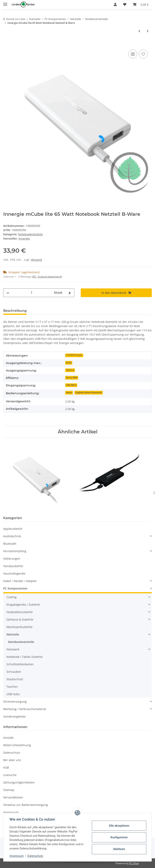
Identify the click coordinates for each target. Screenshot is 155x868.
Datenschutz (36, 856)
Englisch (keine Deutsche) (89, 392)
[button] (115, 4)
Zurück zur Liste (16, 19)
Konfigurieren (119, 837)
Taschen (12, 687)
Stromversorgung (15, 702)
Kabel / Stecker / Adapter (20, 581)
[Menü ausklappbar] (5, 3)
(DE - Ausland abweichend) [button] (47, 277)
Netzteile (13, 634)
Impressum (17, 856)
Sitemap (9, 790)
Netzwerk (13, 649)
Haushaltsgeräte (14, 573)
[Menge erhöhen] (70, 293)
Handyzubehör (13, 566)
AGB (6, 767)
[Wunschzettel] (125, 4)
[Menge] (32, 293)
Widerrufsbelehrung (17, 745)
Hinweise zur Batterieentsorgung (26, 805)
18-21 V (70, 370)
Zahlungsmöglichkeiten (19, 782)
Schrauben (14, 672)
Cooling (12, 597)
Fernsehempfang (15, 551)
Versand (36, 260)
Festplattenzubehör (20, 612)
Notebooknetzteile (30, 234)
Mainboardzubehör (20, 627)
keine (69, 392)
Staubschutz (15, 679)
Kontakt (8, 738)
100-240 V (71, 385)
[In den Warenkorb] (6, 44)
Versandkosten (13, 797)
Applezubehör (13, 529)
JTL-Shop (134, 863)
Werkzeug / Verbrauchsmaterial (25, 709)
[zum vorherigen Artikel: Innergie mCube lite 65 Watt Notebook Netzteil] (139, 31)
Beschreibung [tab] (15, 311)
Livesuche (10, 775)
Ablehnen (119, 849)
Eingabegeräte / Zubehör (23, 605)
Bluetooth (10, 544)
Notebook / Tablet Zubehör (25, 657)
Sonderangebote (14, 716)
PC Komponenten (15, 588)
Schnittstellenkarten (20, 664)
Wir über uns (12, 760)
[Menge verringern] (8, 293)
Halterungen (12, 559)
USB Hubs (13, 694)
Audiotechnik (12, 536)
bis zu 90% (72, 378)
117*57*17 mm (74, 355)
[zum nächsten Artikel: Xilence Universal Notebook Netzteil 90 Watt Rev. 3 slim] (148, 31)
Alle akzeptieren (119, 826)
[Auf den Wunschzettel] (143, 54)
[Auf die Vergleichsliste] (133, 54)
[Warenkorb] (141, 4)
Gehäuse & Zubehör (20, 619)
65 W (69, 363)
